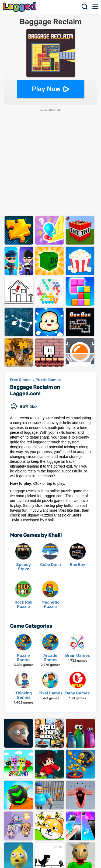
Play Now (46, 89)
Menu (96, 7)
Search (85, 7)
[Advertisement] (50, 162)
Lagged (20, 7)
